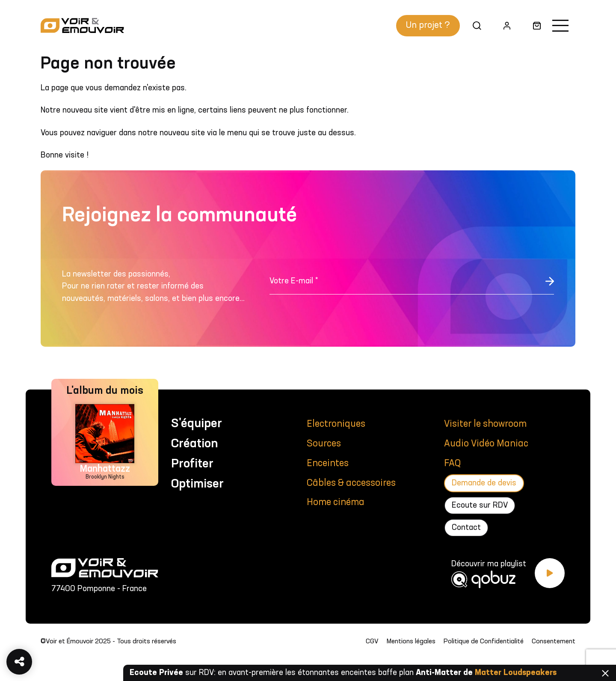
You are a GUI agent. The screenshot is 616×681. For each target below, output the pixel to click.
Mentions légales (411, 642)
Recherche (474, 25)
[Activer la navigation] (560, 26)
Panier (533, 25)
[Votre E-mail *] (412, 286)
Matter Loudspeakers (516, 673)
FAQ (452, 464)
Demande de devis (484, 483)
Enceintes (328, 464)
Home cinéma (336, 503)
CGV (372, 642)
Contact (466, 528)
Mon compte (503, 25)
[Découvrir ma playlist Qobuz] (508, 578)
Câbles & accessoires (351, 483)
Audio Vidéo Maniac (486, 444)
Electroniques (336, 424)
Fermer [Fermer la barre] (605, 673)
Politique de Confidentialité (484, 642)
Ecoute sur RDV (480, 506)
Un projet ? (428, 25)
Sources (324, 444)
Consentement (554, 642)
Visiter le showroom (485, 424)
